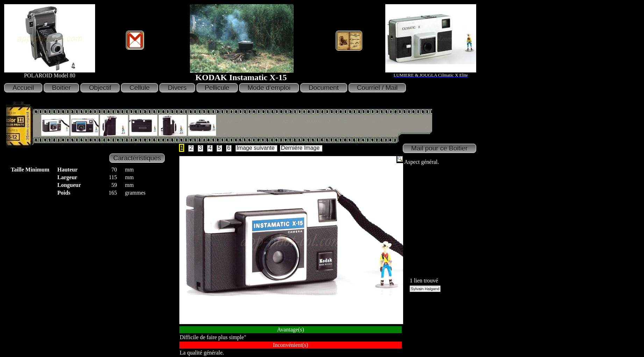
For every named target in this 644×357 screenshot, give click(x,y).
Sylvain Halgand (425, 289)
